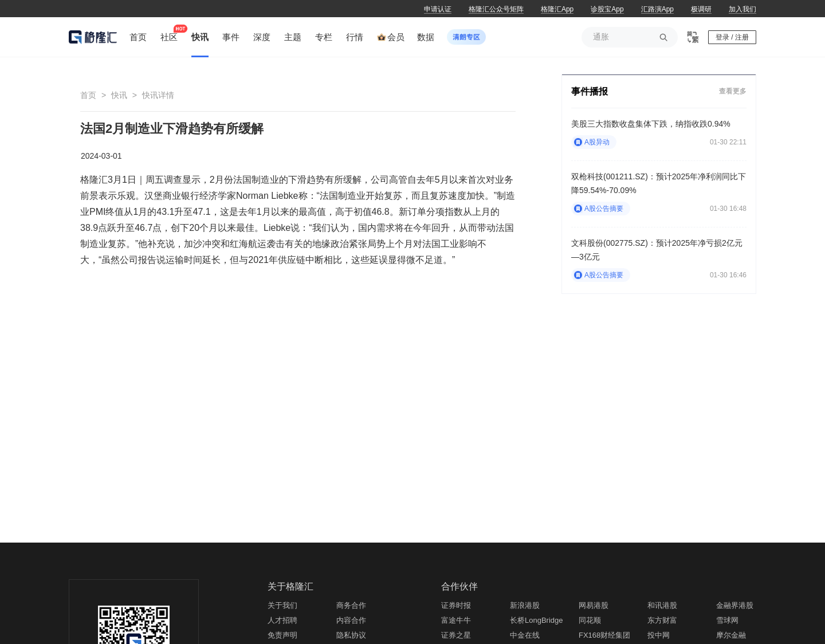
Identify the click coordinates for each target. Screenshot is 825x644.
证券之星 (456, 635)
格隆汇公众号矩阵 (496, 9)
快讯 (119, 95)
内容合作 (351, 620)
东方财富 (662, 620)
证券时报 (456, 605)
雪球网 (727, 620)
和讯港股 (662, 605)
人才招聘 (282, 620)
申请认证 (438, 9)
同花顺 (590, 620)
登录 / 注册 (732, 37)
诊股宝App (607, 9)
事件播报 (590, 91)
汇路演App (657, 9)
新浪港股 (525, 605)
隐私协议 (351, 635)
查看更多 (733, 91)
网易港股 (594, 605)
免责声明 (282, 635)
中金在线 (525, 635)
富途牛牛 (456, 620)
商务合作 (351, 605)
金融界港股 (735, 605)
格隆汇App (557, 9)
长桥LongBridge (537, 620)
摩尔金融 (731, 635)
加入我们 (742, 9)
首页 (88, 95)
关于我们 (282, 605)
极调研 (701, 9)
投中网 (659, 635)
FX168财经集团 (604, 635)
